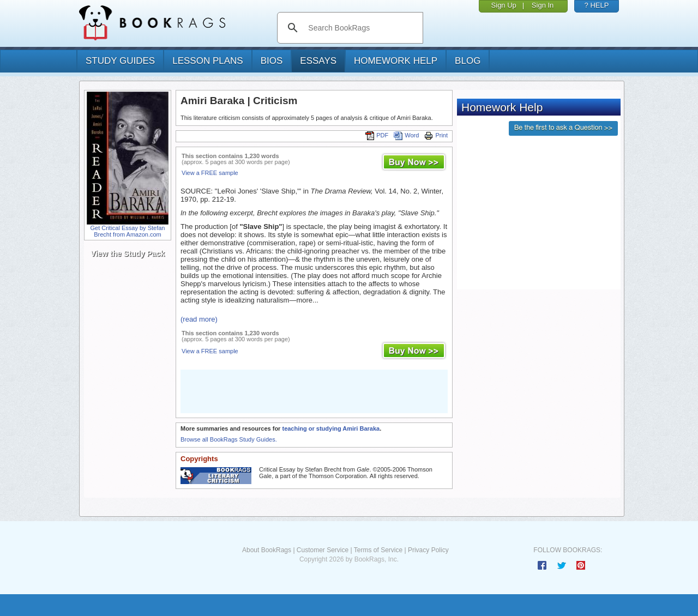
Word (406, 135)
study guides (120, 61)
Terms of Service (378, 550)
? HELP (597, 5)
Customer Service (323, 550)
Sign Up (504, 5)
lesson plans (207, 61)
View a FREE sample (210, 173)
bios (272, 61)
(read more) (199, 319)
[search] (361, 28)
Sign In (543, 5)
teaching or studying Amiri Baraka (331, 428)
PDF (377, 135)
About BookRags (267, 550)
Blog (468, 61)
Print (436, 135)
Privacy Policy (428, 550)
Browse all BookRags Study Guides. (229, 439)
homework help (396, 61)
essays (318, 61)
